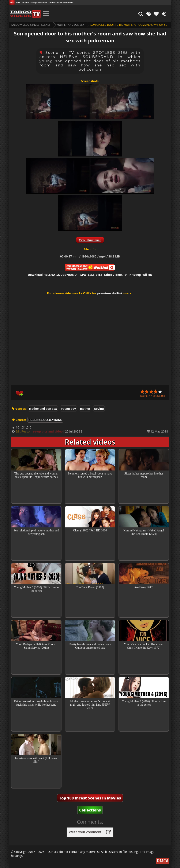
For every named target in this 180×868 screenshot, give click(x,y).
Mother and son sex (70, 25)
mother (85, 409)
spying (99, 409)
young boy (69, 409)
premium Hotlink (110, 293)
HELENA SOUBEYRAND (46, 420)
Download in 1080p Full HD (90, 275)
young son (51, 61)
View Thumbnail (90, 240)
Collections (90, 810)
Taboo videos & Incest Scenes (31, 25)
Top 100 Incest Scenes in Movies (90, 798)
